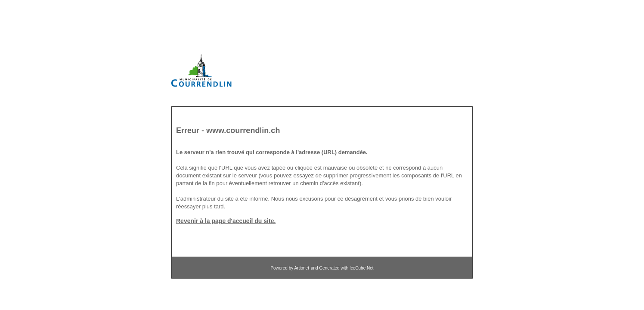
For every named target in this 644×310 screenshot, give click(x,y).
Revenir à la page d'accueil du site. (226, 221)
